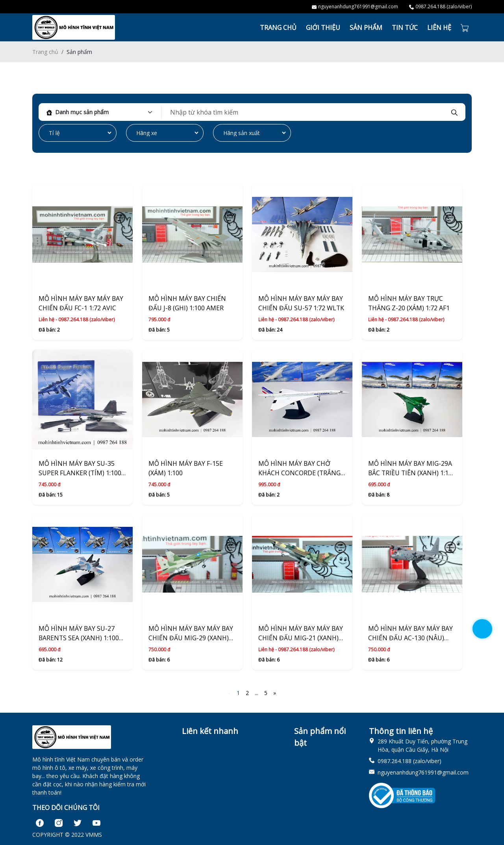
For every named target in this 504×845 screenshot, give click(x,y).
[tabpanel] (252, 123)
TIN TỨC (405, 28)
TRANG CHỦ (278, 28)
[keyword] (306, 112)
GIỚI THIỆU (323, 28)
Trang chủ (45, 52)
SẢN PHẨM (366, 28)
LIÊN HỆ (439, 28)
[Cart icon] (466, 27)
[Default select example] (107, 112)
